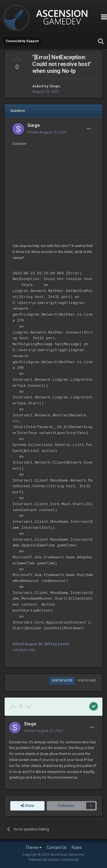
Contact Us (57, 848)
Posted (47, 132)
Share (27, 806)
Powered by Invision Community (54, 860)
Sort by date (87, 681)
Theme (34, 848)
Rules (77, 848)
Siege (54, 86)
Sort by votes (62, 681)
